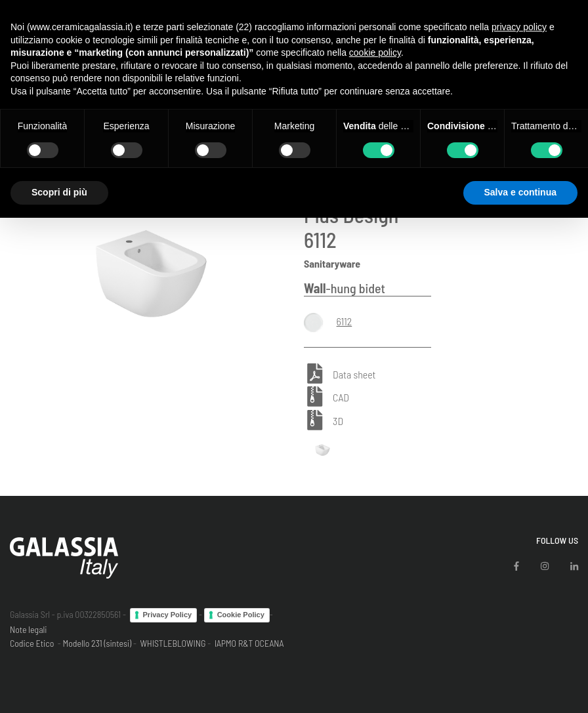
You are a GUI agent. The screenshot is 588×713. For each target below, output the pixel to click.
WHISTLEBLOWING (173, 643)
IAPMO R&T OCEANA (249, 643)
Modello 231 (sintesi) (97, 643)
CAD (341, 398)
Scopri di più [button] (59, 192)
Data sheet (354, 374)
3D (338, 421)
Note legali (29, 629)
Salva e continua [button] (520, 192)
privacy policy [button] (519, 27)
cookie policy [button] (375, 52)
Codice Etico (32, 643)
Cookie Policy (241, 615)
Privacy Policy (168, 615)
